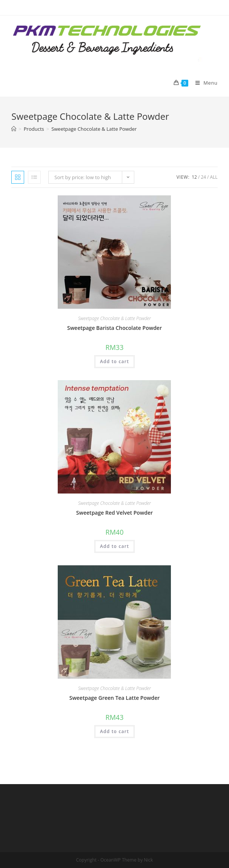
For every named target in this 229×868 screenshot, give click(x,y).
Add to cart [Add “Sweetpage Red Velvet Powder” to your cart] (114, 546)
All (214, 177)
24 (203, 177)
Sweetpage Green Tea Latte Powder (115, 698)
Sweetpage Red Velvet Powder (114, 513)
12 (194, 177)
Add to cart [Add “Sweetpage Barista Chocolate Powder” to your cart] (114, 361)
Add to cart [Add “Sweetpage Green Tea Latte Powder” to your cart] (114, 731)
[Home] (14, 129)
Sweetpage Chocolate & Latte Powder (114, 318)
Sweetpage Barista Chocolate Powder (114, 328)
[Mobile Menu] (204, 83)
